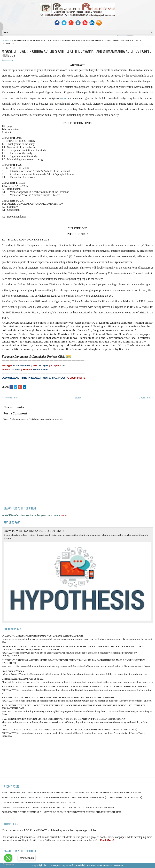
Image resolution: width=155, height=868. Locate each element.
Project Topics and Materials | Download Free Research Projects (88, 865)
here (68, 357)
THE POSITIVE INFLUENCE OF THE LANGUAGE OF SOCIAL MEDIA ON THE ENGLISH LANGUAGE (58, 698)
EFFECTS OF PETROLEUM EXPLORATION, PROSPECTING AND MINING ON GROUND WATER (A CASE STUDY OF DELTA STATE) (72, 798)
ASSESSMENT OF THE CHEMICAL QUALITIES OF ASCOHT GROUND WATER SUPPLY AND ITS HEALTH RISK (61, 812)
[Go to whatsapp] (8, 858)
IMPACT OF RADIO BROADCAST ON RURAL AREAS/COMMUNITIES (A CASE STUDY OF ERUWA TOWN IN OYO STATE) (69, 730)
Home (6, 41)
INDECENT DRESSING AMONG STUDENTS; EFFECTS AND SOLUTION (42, 636)
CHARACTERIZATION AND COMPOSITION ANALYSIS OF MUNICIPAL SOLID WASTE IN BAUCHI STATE (58, 807)
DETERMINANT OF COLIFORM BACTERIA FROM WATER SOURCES (38, 802)
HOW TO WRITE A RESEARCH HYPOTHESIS (34, 531)
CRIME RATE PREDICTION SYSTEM (23, 679)
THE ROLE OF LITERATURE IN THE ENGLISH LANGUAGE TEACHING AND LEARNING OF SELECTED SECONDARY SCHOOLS (74, 687)
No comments (7, 60)
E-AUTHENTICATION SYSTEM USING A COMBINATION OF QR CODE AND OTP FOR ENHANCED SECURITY (64, 719)
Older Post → (146, 398)
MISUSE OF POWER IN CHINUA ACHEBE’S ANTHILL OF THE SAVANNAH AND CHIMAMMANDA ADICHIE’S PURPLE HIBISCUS (76, 53)
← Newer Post (10, 398)
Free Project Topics (13, 671)
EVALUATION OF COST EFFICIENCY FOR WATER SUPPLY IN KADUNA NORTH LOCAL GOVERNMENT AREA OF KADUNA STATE (72, 793)
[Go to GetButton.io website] (8, 865)
